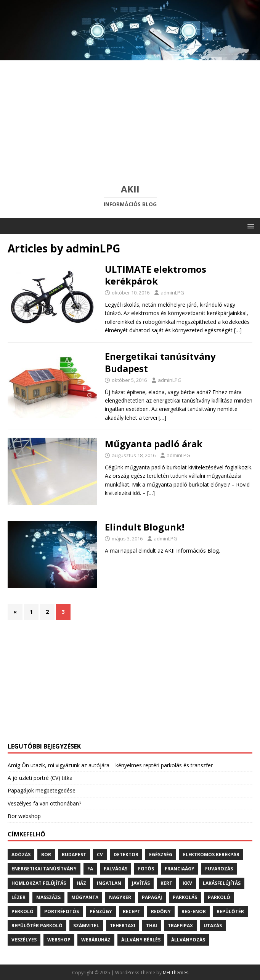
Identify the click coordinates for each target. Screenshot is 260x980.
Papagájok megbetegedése (42, 790)
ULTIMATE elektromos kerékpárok (156, 275)
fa (90, 869)
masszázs (48, 897)
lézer (18, 897)
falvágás (116, 869)
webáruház (96, 940)
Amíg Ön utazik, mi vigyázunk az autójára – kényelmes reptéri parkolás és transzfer (110, 765)
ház (81, 883)
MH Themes (176, 973)
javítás (141, 883)
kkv (188, 883)
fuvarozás (219, 869)
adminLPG (172, 293)
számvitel (86, 926)
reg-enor (194, 911)
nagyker (120, 897)
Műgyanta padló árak (154, 444)
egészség (161, 855)
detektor (126, 855)
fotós (146, 869)
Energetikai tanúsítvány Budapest (160, 362)
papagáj (152, 897)
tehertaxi (123, 926)
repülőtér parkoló (37, 926)
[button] (250, 226)
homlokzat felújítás (39, 883)
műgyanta (85, 897)
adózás (21, 855)
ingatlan (109, 883)
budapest (74, 855)
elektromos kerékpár (211, 855)
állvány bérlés (141, 940)
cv (100, 855)
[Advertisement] (130, 118)
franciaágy (180, 869)
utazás (213, 926)
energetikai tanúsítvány (44, 869)
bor (46, 855)
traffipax (180, 926)
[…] (238, 330)
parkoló (219, 897)
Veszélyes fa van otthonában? (44, 803)
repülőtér (230, 911)
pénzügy (101, 911)
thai (152, 926)
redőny (161, 911)
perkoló (22, 911)
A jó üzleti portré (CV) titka (40, 778)
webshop (59, 940)
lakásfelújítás (222, 883)
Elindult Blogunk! (144, 527)
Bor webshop (24, 816)
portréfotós (62, 911)
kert (166, 883)
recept (132, 911)
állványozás (188, 940)
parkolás (185, 897)
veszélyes (24, 940)
